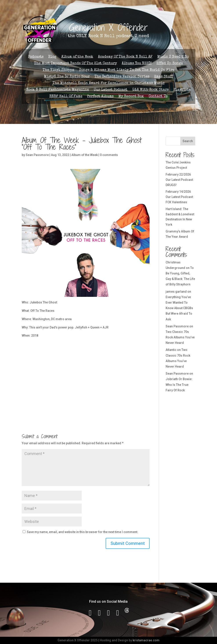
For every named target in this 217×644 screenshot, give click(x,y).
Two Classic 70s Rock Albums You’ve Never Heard (180, 337)
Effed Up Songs (170, 64)
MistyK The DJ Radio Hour (67, 77)
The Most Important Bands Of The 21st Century (75, 64)
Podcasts (36, 57)
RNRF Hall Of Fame (66, 97)
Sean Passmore (37, 155)
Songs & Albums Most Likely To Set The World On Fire (127, 70)
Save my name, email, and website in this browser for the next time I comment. (82, 532)
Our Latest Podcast (111, 90)
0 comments (109, 155)
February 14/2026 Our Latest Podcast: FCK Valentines (180, 197)
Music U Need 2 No (173, 57)
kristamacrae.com (146, 640)
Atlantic (171, 350)
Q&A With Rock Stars (150, 90)
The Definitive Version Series (122, 77)
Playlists (182, 90)
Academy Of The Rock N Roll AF (125, 57)
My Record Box (131, 97)
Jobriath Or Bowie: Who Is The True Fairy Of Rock (179, 385)
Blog (52, 57)
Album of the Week (77, 57)
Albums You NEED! (137, 64)
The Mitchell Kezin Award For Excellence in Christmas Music (108, 83)
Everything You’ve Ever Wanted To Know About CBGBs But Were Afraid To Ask (179, 308)
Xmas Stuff (164, 77)
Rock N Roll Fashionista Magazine (58, 90)
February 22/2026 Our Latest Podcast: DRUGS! (180, 180)
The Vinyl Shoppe (58, 70)
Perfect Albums (100, 97)
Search (188, 141)
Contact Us (158, 97)
